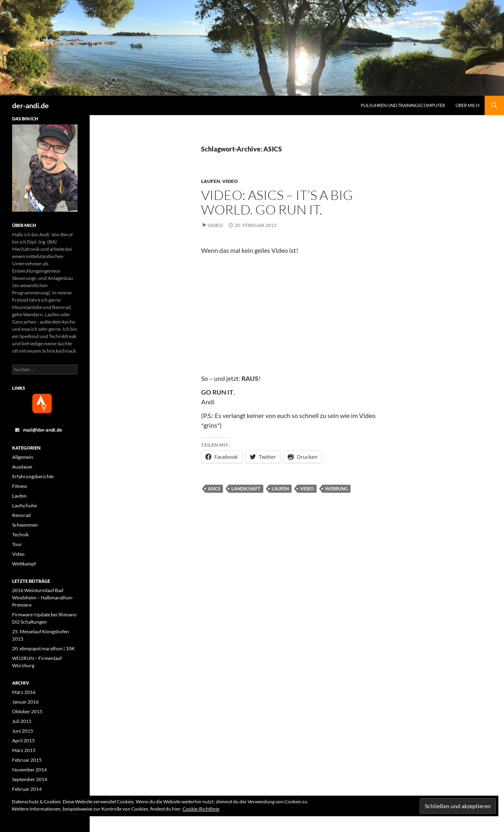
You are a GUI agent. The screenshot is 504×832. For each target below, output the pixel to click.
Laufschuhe (24, 505)
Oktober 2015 (27, 711)
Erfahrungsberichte (33, 476)
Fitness (20, 486)
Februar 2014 (27, 789)
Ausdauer (22, 467)
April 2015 (23, 741)
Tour (17, 544)
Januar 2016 (25, 702)
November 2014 (29, 770)
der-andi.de (30, 105)
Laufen (211, 181)
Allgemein (23, 457)
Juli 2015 (22, 721)
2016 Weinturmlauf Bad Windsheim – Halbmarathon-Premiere (43, 598)
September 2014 (30, 779)
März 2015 (24, 750)
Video (230, 181)
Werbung (336, 488)
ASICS (214, 488)
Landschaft (246, 488)
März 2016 (24, 692)
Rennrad (21, 515)
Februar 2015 (27, 760)
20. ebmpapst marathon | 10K (43, 648)
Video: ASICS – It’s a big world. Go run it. (277, 202)
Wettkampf (24, 564)
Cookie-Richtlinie (201, 809)
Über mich (467, 105)
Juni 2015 (23, 731)
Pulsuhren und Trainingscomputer (403, 105)
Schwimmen (25, 525)
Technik (20, 535)
